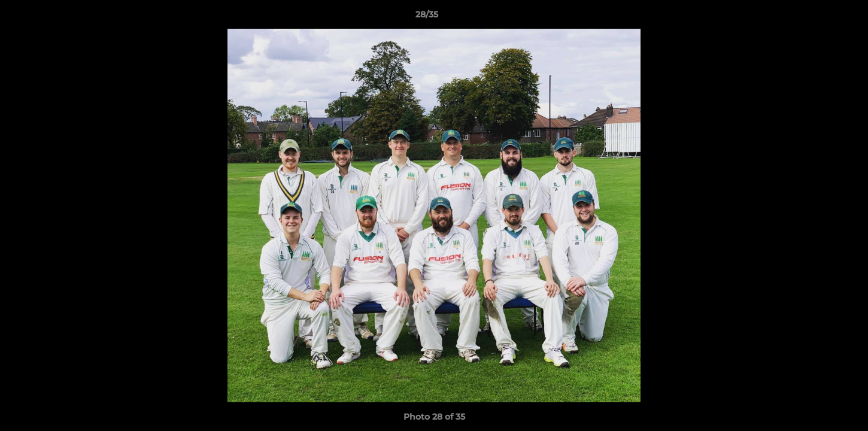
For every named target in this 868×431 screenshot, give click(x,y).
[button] (818, 17)
